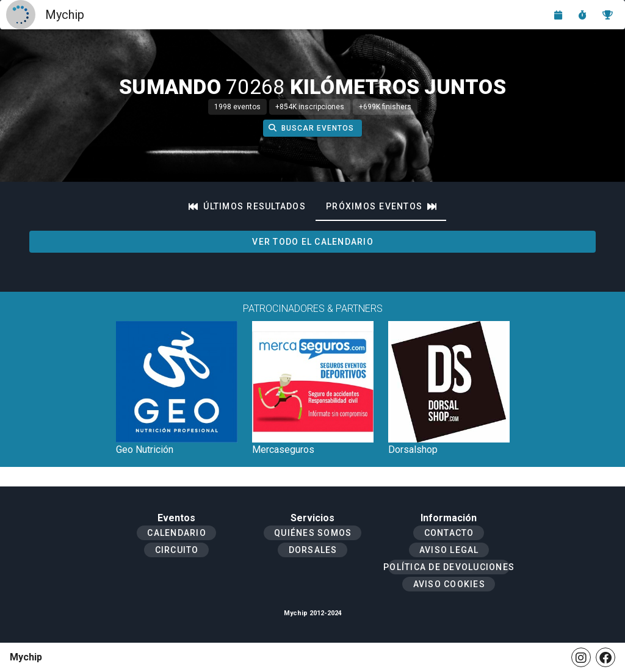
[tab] (247, 206)
